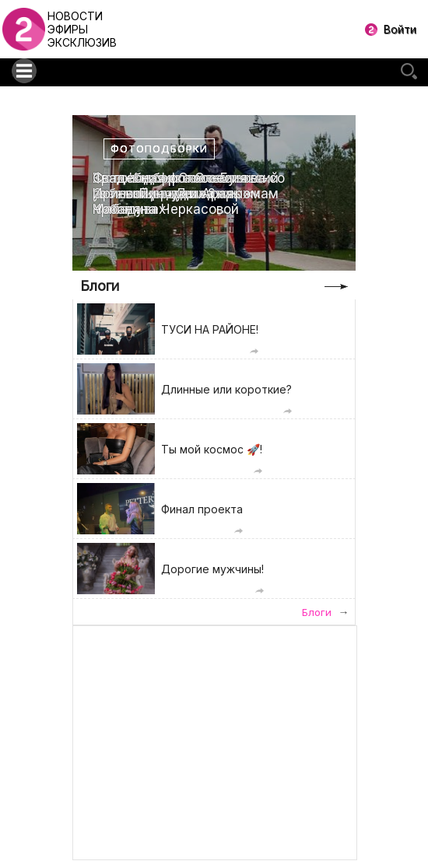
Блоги (100, 286)
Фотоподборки (159, 149)
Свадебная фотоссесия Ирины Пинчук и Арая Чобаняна (170, 194)
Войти (400, 29)
